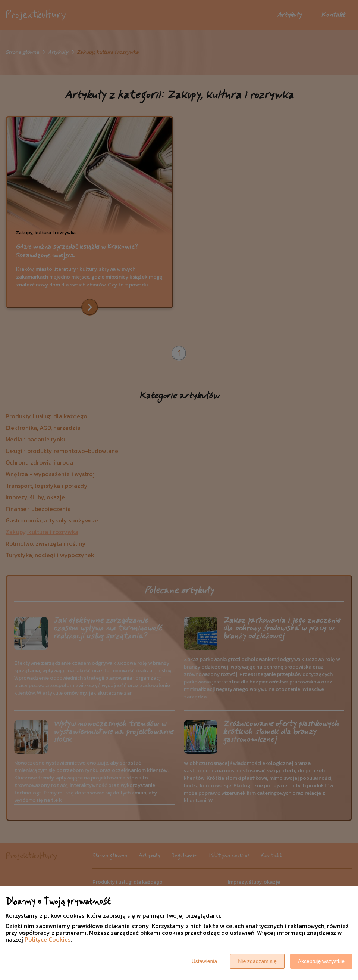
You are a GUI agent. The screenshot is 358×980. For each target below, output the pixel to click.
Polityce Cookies (48, 939)
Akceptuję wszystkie (321, 961)
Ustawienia (204, 961)
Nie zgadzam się (257, 961)
